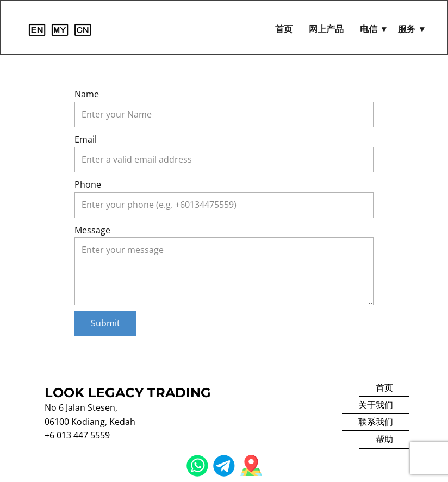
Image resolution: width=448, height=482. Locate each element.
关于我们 (376, 405)
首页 (284, 29)
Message (92, 230)
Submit (105, 323)
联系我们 (376, 422)
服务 (407, 29)
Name (87, 94)
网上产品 (326, 29)
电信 (369, 29)
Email (86, 139)
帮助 (384, 439)
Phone (88, 184)
